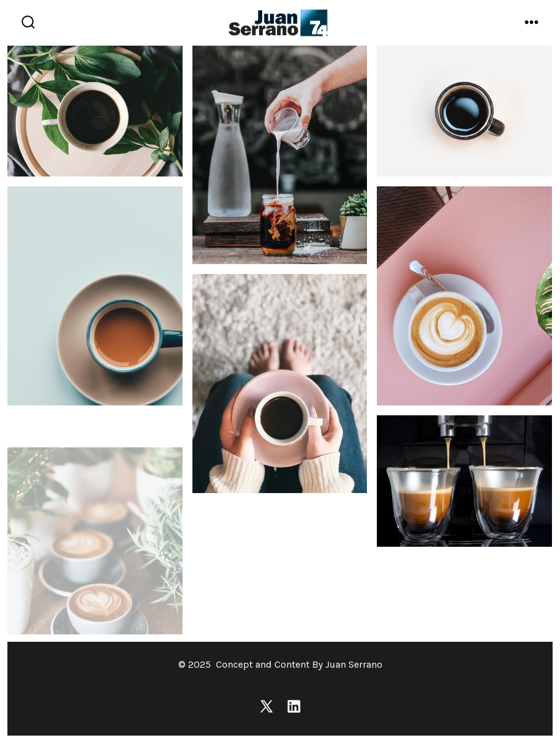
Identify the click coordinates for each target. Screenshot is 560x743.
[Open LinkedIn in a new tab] (294, 706)
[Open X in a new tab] (266, 706)
